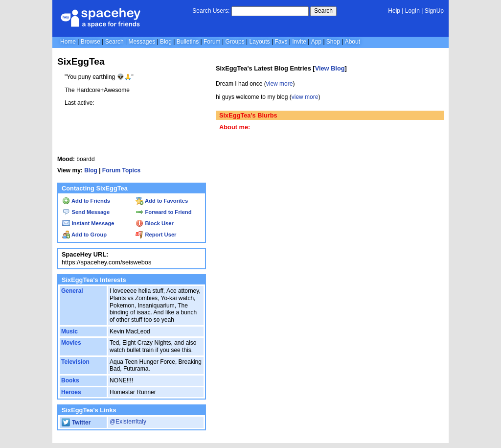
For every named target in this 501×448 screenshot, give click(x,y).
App (316, 42)
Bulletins (188, 42)
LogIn (412, 11)
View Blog (330, 68)
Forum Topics (121, 170)
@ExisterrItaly (128, 422)
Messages (142, 42)
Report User (156, 235)
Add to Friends (86, 201)
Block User (155, 223)
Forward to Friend (163, 212)
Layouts (260, 42)
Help (394, 11)
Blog (166, 42)
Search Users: (211, 11)
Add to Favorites (162, 201)
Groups (235, 42)
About (353, 42)
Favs (281, 42)
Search (323, 11)
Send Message (86, 212)
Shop (333, 42)
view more (280, 84)
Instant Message (88, 223)
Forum (212, 42)
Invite (299, 42)
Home (68, 42)
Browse (91, 42)
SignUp (434, 11)
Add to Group (84, 235)
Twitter (76, 423)
